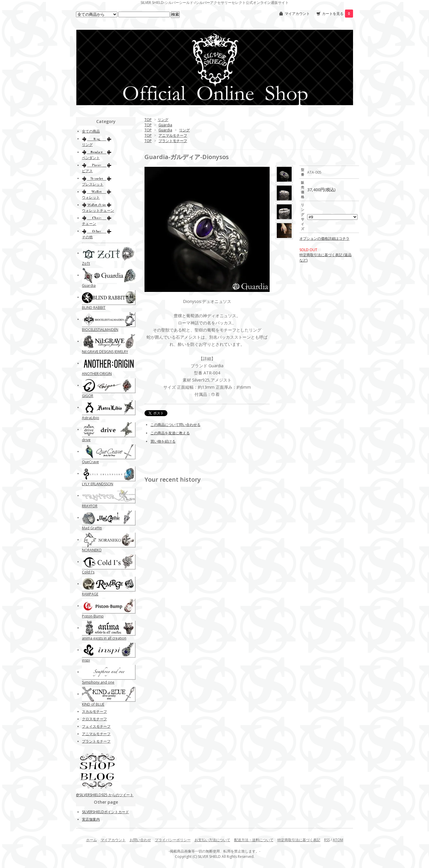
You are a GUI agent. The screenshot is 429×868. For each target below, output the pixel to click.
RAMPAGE (90, 594)
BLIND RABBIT (94, 308)
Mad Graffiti (92, 528)
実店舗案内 (91, 819)
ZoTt (86, 263)
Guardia (165, 125)
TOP (148, 120)
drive (86, 440)
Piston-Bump (93, 616)
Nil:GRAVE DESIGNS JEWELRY (105, 352)
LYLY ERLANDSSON (98, 484)
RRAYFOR (90, 506)
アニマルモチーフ (173, 135)
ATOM (338, 840)
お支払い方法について (212, 840)
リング (163, 120)
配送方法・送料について (254, 840)
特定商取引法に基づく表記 (299, 840)
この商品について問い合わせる (175, 425)
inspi (86, 660)
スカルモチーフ (94, 711)
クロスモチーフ (94, 719)
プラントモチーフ (173, 141)
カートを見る (338, 14)
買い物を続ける (163, 441)
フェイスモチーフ (96, 726)
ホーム (91, 840)
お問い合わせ (140, 840)
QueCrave (90, 462)
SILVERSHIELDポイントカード (105, 812)
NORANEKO (92, 550)
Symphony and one (98, 682)
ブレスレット (93, 184)
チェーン (89, 224)
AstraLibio (91, 418)
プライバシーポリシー (173, 840)
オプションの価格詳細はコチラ (324, 238)
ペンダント (91, 158)
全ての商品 (91, 131)
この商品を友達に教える (170, 433)
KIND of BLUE (93, 704)
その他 (87, 237)
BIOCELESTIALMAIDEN (100, 330)
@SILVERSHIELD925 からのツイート (105, 795)
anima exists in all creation (104, 638)
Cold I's (88, 572)
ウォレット (91, 197)
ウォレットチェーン (98, 210)
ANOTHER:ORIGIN (97, 374)
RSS (327, 840)
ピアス (87, 171)
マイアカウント (297, 14)
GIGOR (88, 396)
